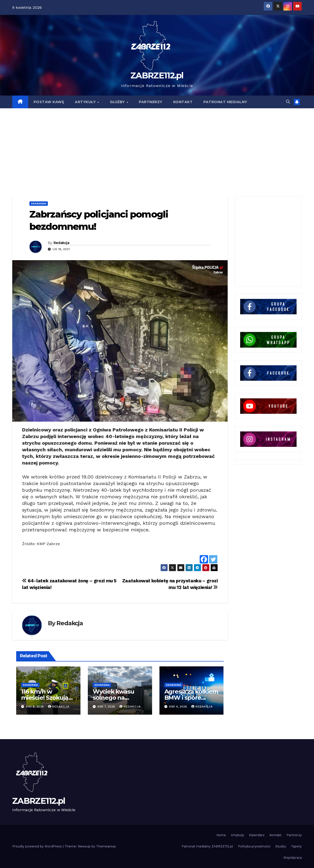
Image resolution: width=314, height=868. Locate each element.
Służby (281, 846)
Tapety (296, 846)
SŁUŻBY (118, 102)
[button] (288, 102)
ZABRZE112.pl (157, 75)
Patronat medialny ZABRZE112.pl (207, 846)
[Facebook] (204, 559)
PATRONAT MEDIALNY (225, 102)
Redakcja (61, 243)
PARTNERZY (151, 102)
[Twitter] (213, 559)
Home (221, 835)
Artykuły (237, 835)
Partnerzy (294, 835)
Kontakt (275, 835)
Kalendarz (257, 835)
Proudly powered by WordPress (38, 846)
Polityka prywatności (254, 846)
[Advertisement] (157, 145)
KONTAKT (183, 102)
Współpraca (293, 858)
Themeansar (106, 846)
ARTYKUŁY (86, 102)
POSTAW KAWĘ (49, 102)
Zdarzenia (39, 203)
